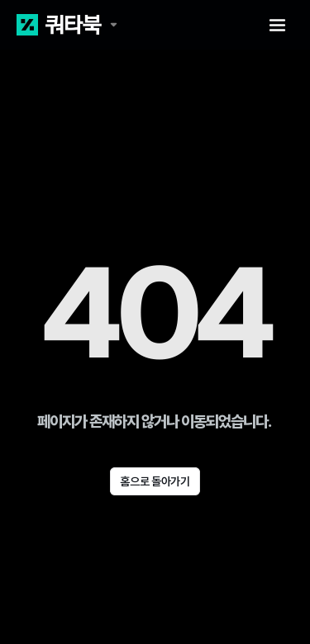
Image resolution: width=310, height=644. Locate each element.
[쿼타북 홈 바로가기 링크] (67, 25)
